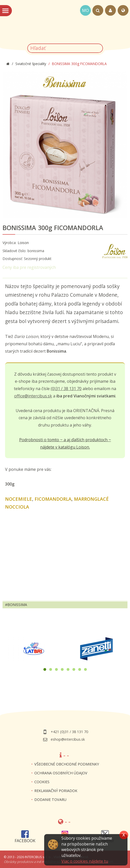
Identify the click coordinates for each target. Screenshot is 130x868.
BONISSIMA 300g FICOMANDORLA (53, 228)
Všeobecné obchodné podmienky (67, 764)
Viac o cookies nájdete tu (85, 861)
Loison (23, 243)
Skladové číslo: (14, 251)
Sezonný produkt (38, 259)
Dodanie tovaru (50, 800)
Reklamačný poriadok (56, 791)
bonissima (17, 605)
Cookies (42, 782)
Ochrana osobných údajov (61, 773)
